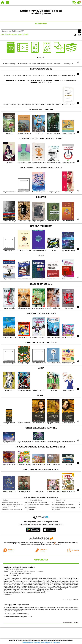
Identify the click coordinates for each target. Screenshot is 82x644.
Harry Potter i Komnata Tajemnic (10, 506)
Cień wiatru (5, 508)
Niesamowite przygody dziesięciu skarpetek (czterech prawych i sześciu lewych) (21, 510)
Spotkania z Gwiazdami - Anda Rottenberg (19, 567)
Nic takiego (58, 510)
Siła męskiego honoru (60, 506)
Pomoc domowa (32, 508)
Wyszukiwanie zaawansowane (11, 34)
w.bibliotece (50, 543)
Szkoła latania (32, 506)
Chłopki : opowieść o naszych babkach (38, 502)
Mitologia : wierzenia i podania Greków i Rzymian (14, 504)
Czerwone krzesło (59, 502)
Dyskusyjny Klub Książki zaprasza (16, 605)
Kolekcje (26, 34)
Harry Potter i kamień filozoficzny (10, 502)
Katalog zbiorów (41, 24)
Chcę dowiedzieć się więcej (31, 642)
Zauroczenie (31, 510)
